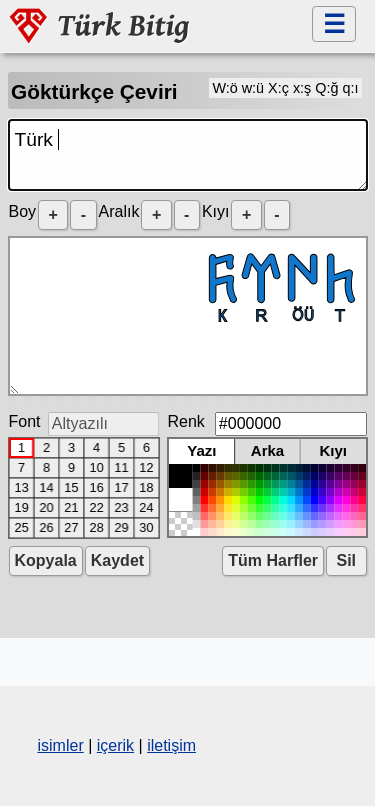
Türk (188, 155)
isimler (61, 745)
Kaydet (117, 560)
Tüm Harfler (273, 560)
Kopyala (46, 560)
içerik (115, 745)
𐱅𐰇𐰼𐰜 (188, 316)
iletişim (171, 745)
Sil (346, 560)
